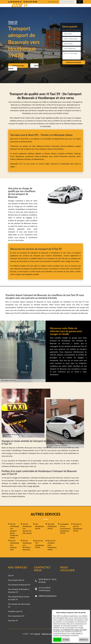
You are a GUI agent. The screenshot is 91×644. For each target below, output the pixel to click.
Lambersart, (30, 156)
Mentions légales (48, 634)
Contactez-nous (18, 65)
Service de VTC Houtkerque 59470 (40, 544)
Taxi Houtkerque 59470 (40, 526)
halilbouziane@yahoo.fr (48, 596)
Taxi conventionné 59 (16, 616)
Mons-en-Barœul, (42, 156)
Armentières (59, 149)
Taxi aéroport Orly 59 (16, 580)
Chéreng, (77, 153)
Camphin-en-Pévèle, (66, 153)
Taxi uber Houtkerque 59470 (52, 526)
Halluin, (13, 159)
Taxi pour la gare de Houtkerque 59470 (78, 527)
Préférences (84, 640)
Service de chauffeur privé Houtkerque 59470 (52, 545)
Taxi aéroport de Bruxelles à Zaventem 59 (19, 591)
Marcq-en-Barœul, (68, 146)
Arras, (38, 149)
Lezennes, (73, 156)
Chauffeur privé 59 (15, 611)
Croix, (13, 156)
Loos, (51, 156)
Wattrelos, (20, 159)
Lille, (34, 146)
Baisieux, (32, 153)
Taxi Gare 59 (13, 620)
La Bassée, (47, 153)
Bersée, (55, 153)
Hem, (79, 156)
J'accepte (57, 640)
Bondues (28, 159)
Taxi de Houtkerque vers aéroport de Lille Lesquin (27, 528)
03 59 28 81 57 (45, 579)
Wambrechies (39, 159)
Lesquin (78, 146)
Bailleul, (39, 153)
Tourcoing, (56, 146)
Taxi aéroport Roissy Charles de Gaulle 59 (19, 598)
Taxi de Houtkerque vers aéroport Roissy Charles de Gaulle (15, 531)
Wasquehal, (20, 156)
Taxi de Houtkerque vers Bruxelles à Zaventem (27, 545)
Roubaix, (44, 149)
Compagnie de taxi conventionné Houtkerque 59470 (65, 528)
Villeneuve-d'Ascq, (44, 146)
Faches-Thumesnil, (61, 156)
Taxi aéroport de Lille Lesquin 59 (19, 605)
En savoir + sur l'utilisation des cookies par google (70, 630)
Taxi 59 (11, 575)
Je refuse (66, 640)
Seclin (49, 149)
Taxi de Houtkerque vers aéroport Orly (15, 545)
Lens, (33, 149)
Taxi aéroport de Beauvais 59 (19, 585)
